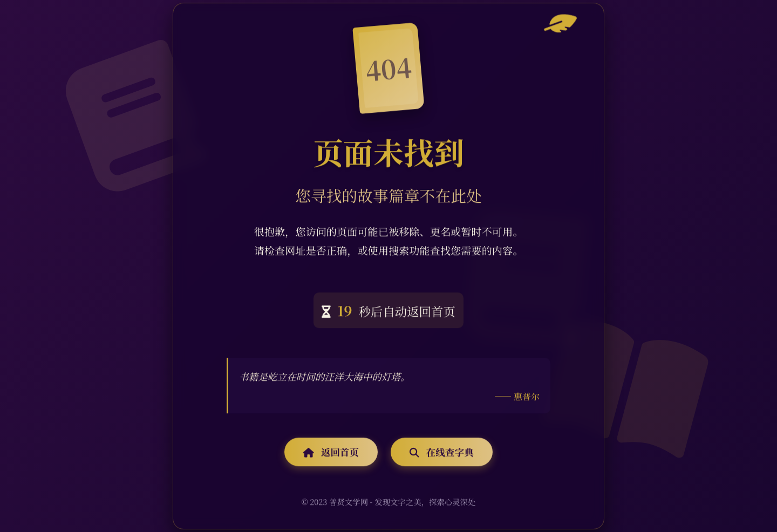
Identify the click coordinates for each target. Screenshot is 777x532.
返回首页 (331, 452)
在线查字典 (441, 452)
